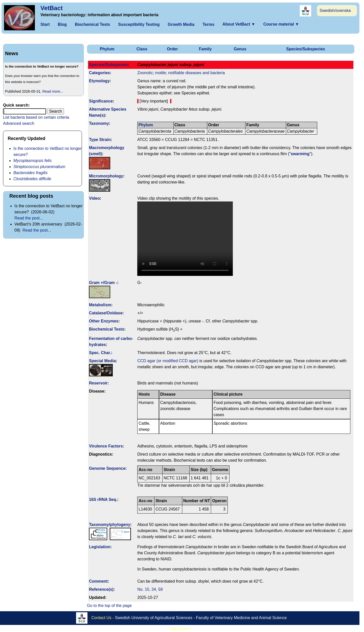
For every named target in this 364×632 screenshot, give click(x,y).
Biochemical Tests (92, 24)
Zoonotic (145, 73)
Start (45, 24)
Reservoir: (99, 383)
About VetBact (239, 24)
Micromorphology (106, 176)
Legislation (100, 547)
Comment (98, 581)
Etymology (99, 81)
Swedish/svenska (335, 11)
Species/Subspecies (306, 49)
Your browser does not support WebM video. (185, 239)
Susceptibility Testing (139, 24)
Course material (281, 24)
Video (94, 198)
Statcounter (180, 629)
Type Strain (100, 140)
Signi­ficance (101, 101)
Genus (240, 49)
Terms (208, 24)
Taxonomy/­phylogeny (110, 525)
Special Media (102, 361)
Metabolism (100, 305)
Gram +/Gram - (103, 283)
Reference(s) (101, 589)
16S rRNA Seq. (103, 500)
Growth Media (181, 24)
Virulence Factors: (107, 446)
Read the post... (29, 218)
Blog (62, 24)
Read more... (53, 91)
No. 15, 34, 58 (150, 589)
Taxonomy (99, 123)
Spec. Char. (100, 353)
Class (142, 49)
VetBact (52, 8)
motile (161, 73)
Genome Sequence (107, 468)
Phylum (107, 49)
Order (172, 49)
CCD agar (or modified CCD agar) (168, 361)
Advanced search (19, 123)
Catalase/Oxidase (106, 313)
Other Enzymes (104, 321)
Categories (99, 73)
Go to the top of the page (109, 606)
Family (205, 49)
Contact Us (101, 617)
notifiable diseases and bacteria (196, 73)
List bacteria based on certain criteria (36, 117)
